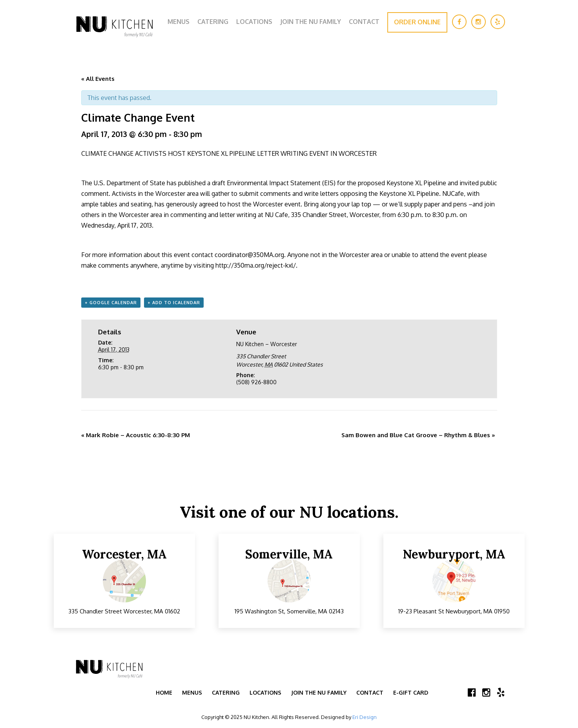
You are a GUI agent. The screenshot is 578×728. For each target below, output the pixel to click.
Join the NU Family (311, 22)
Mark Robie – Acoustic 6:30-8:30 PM (136, 435)
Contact (364, 22)
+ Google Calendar (111, 303)
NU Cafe (276, 215)
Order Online (417, 22)
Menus (179, 22)
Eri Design (365, 717)
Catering (213, 22)
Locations (254, 22)
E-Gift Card (411, 692)
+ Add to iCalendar (174, 303)
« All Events (98, 79)
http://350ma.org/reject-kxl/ (256, 265)
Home (164, 692)
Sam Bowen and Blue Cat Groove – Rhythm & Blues (418, 435)
